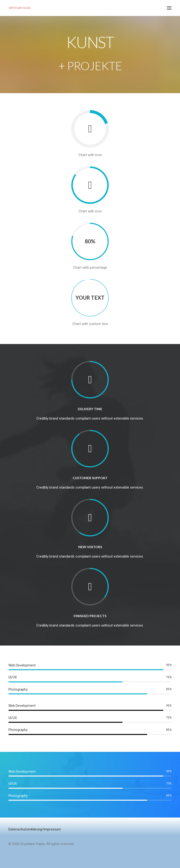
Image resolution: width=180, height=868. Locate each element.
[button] (169, 8)
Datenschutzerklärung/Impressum (35, 829)
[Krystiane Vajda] (20, 8)
